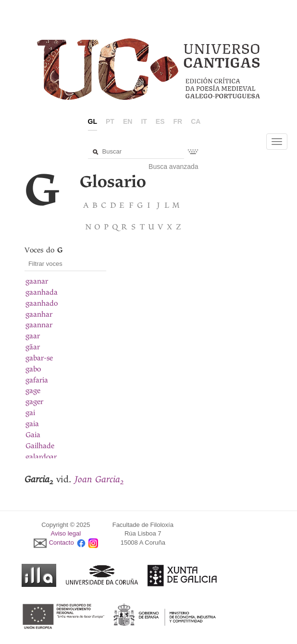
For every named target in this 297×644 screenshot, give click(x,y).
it (144, 121)
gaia (32, 424)
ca (196, 121)
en (128, 121)
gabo (33, 369)
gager (34, 402)
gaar (33, 336)
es (160, 121)
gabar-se (39, 358)
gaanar (37, 281)
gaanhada (42, 292)
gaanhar (39, 314)
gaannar (39, 325)
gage (33, 391)
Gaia (33, 435)
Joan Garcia (99, 479)
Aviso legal (66, 533)
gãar (33, 347)
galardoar (41, 457)
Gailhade (40, 446)
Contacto (62, 543)
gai (30, 413)
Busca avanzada (173, 167)
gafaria (37, 380)
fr (178, 121)
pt (110, 121)
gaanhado (42, 303)
